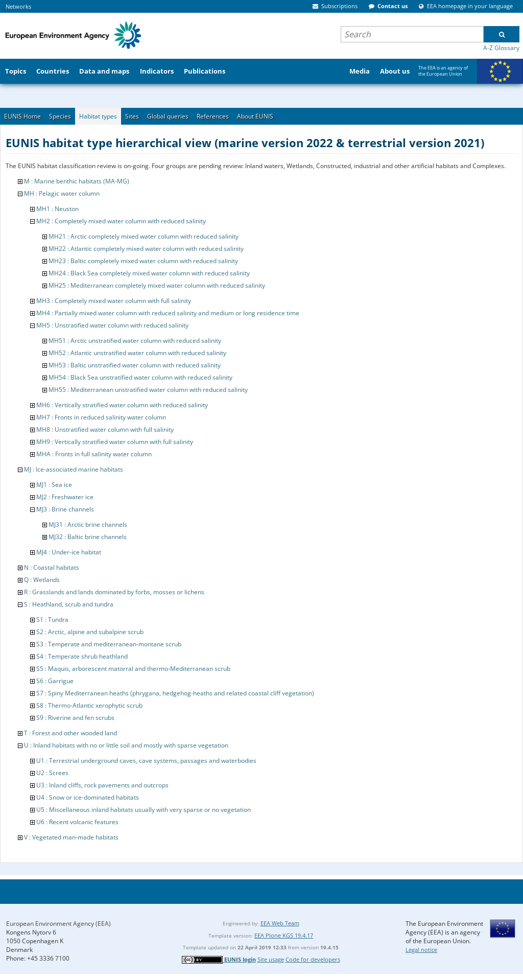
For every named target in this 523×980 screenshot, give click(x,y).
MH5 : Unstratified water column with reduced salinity (112, 325)
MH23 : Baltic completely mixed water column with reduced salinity (143, 261)
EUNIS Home (22, 116)
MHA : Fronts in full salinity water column (94, 454)
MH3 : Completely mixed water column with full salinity (114, 301)
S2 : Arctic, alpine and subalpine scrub (90, 632)
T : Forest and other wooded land (70, 733)
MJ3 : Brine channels (65, 509)
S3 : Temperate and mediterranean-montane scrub (109, 644)
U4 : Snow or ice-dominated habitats (88, 797)
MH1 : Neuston (57, 209)
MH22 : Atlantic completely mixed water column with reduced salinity (146, 249)
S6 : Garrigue (55, 681)
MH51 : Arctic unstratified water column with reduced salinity (135, 341)
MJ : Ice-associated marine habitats (74, 469)
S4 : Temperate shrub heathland (82, 656)
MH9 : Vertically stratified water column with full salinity (115, 442)
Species (60, 116)
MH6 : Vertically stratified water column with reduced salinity (122, 405)
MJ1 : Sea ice (54, 485)
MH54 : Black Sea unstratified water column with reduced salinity (140, 377)
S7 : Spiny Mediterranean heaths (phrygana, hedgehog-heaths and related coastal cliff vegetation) (175, 693)
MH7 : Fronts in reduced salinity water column (101, 417)
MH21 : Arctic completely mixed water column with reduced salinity (144, 236)
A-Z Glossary (501, 48)
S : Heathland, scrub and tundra (69, 604)
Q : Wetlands (42, 580)
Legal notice (421, 950)
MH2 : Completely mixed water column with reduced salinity (121, 221)
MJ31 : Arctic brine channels (88, 524)
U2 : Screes (52, 773)
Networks (18, 6)
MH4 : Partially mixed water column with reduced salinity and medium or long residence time (168, 313)
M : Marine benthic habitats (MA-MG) (77, 181)
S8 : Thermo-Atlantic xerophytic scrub (89, 705)
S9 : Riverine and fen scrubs (75, 718)
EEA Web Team (280, 923)
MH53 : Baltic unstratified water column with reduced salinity (135, 365)
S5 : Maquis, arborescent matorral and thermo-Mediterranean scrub (133, 669)
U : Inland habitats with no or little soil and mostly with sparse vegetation (126, 745)
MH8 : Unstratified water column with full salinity (105, 429)
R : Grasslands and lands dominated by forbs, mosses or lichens (114, 592)
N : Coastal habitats (52, 567)
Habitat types (98, 116)
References (213, 116)
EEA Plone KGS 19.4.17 (284, 935)
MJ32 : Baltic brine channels (88, 537)
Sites (132, 116)
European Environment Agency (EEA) (58, 924)
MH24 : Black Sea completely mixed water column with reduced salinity (149, 273)
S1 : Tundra (52, 620)
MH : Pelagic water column (62, 193)
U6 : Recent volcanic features (77, 822)
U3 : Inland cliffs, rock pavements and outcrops (102, 785)
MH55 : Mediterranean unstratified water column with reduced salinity (148, 390)
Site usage (271, 959)
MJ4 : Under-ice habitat (69, 552)
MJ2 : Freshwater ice (65, 497)
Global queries (168, 116)
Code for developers (313, 959)
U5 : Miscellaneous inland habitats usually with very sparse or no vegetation (144, 810)
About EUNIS (255, 116)
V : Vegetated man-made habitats (71, 837)
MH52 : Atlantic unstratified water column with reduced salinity (137, 353)
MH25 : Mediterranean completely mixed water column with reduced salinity (157, 285)
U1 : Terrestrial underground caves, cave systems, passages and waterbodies (146, 761)
